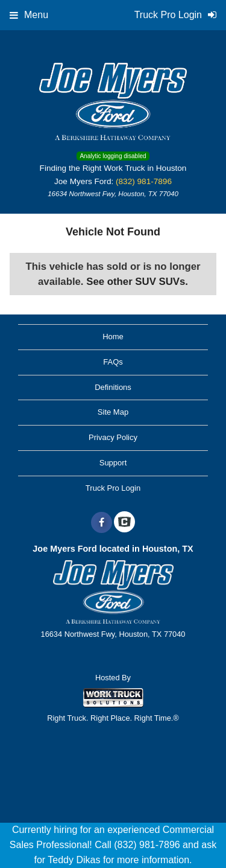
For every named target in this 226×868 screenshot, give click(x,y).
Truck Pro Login (113, 488)
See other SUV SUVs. (137, 282)
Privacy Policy (113, 437)
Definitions (113, 387)
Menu (29, 15)
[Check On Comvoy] (124, 523)
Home (113, 337)
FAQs (113, 362)
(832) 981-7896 (144, 181)
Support (113, 463)
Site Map (113, 412)
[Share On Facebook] (102, 523)
